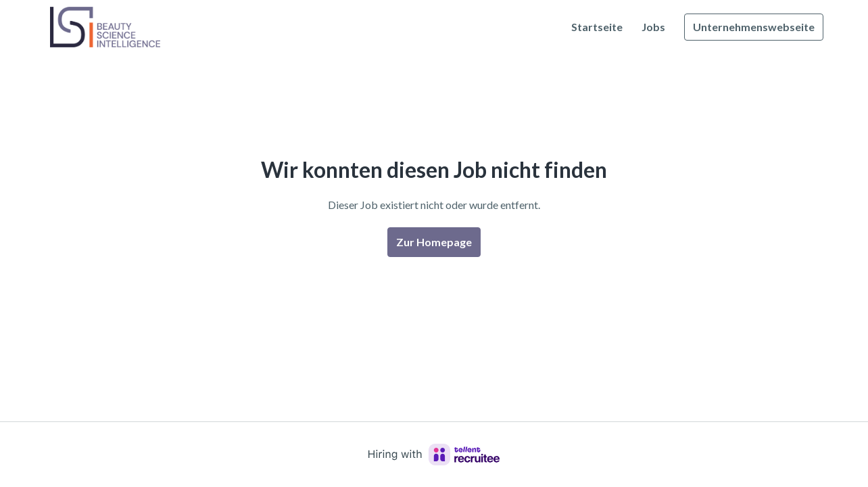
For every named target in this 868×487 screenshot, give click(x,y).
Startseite (597, 27)
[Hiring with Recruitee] (434, 455)
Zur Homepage (434, 242)
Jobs (653, 27)
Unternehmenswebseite (754, 27)
